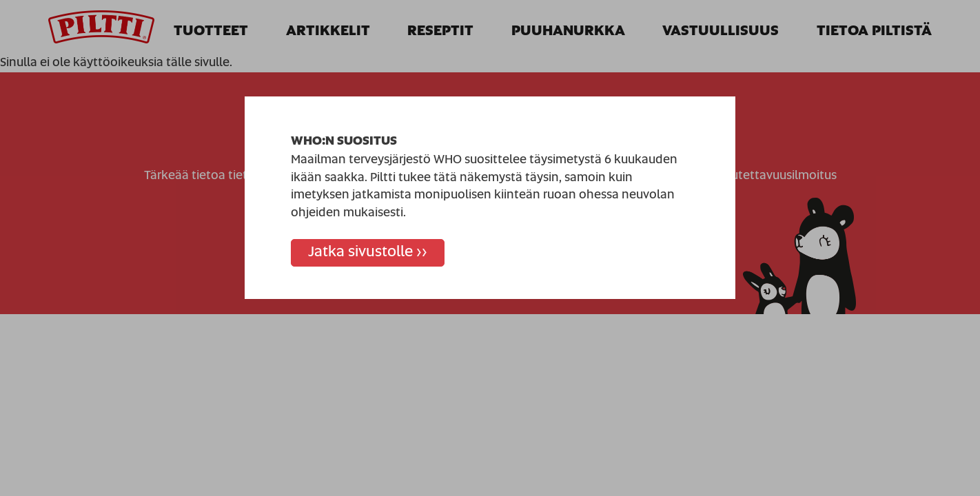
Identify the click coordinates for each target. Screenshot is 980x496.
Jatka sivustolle (360, 252)
